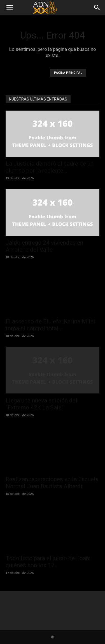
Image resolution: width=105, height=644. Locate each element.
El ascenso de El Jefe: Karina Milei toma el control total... (50, 325)
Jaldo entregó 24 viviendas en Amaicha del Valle (44, 246)
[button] (10, 8)
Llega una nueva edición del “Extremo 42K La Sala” (41, 404)
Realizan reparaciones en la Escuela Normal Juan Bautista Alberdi (52, 483)
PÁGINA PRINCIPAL (68, 73)
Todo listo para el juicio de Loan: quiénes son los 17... (48, 562)
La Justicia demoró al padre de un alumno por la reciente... (50, 167)
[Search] (97, 8)
